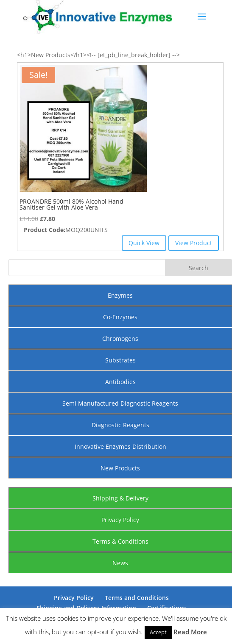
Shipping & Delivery (120, 498)
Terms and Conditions (137, 598)
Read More (190, 632)
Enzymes (120, 295)
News (120, 563)
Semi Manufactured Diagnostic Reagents (120, 403)
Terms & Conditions (120, 541)
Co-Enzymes (120, 317)
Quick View (144, 243)
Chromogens (120, 339)
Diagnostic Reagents (120, 425)
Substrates (120, 360)
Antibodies (120, 382)
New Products (120, 468)
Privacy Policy (120, 520)
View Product (194, 243)
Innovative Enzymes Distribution (120, 446)
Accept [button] (158, 632)
